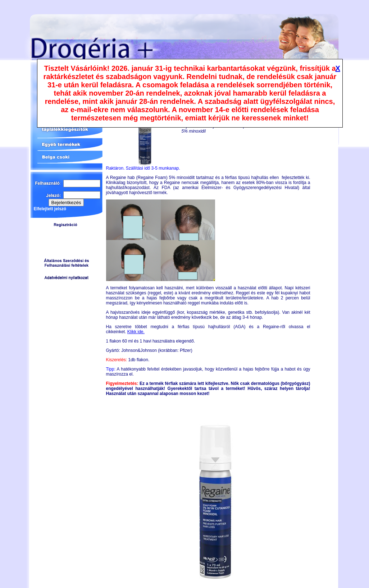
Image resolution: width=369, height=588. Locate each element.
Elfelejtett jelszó (50, 209)
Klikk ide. (136, 332)
